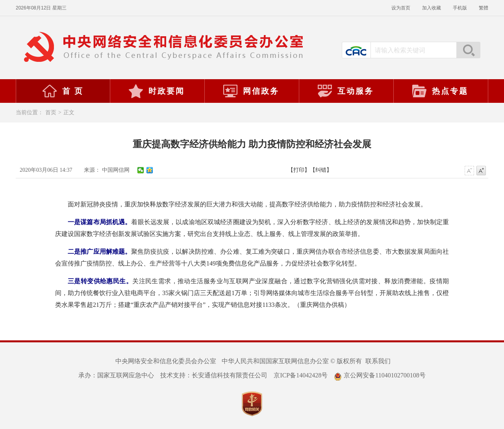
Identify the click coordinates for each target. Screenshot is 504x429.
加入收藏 (432, 8)
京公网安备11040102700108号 (380, 375)
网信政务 (251, 91)
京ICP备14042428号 (301, 375)
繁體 (484, 8)
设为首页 (401, 8)
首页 (51, 112)
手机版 (460, 8)
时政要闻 (156, 91)
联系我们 (378, 361)
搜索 (468, 50)
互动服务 (345, 91)
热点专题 (440, 91)
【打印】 (299, 170)
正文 (69, 112)
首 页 (63, 91)
